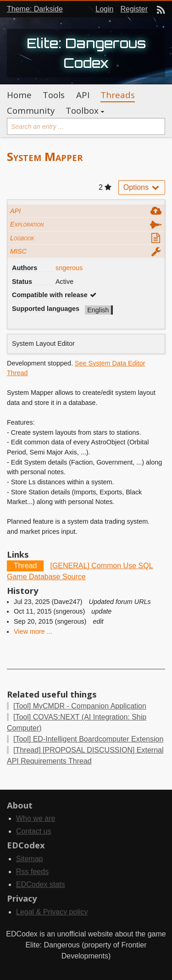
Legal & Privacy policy (52, 912)
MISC (18, 251)
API (83, 95)
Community (31, 111)
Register (134, 9)
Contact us (33, 831)
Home (19, 95)
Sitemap (30, 859)
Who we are (36, 818)
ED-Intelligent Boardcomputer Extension (88, 739)
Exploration (27, 224)
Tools (54, 95)
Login (104, 9)
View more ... (33, 631)
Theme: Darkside (35, 9)
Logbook (22, 238)
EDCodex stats (41, 884)
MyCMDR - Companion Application (80, 706)
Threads (118, 95)
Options (142, 187)
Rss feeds (32, 872)
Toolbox (82, 111)
